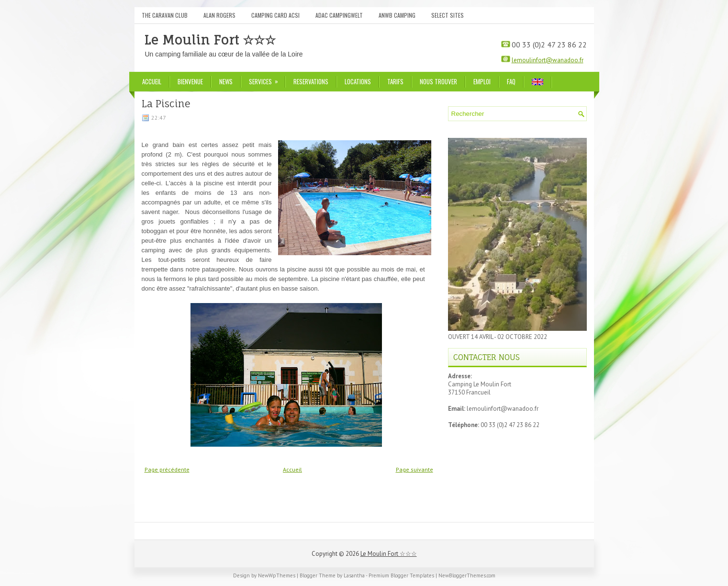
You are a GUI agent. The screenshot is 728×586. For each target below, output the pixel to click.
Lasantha (354, 575)
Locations (358, 81)
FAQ (511, 81)
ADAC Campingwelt (339, 15)
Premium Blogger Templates (401, 575)
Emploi (482, 81)
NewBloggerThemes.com (467, 575)
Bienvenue (190, 81)
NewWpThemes (277, 575)
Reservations (311, 81)
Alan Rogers (219, 15)
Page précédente (167, 469)
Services (267, 79)
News (226, 81)
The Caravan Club (165, 15)
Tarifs (395, 81)
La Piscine (166, 104)
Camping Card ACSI (275, 15)
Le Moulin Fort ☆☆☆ (210, 40)
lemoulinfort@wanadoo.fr (548, 60)
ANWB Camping (397, 15)
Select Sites (448, 15)
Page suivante (414, 469)
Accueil (152, 81)
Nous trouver (438, 81)
